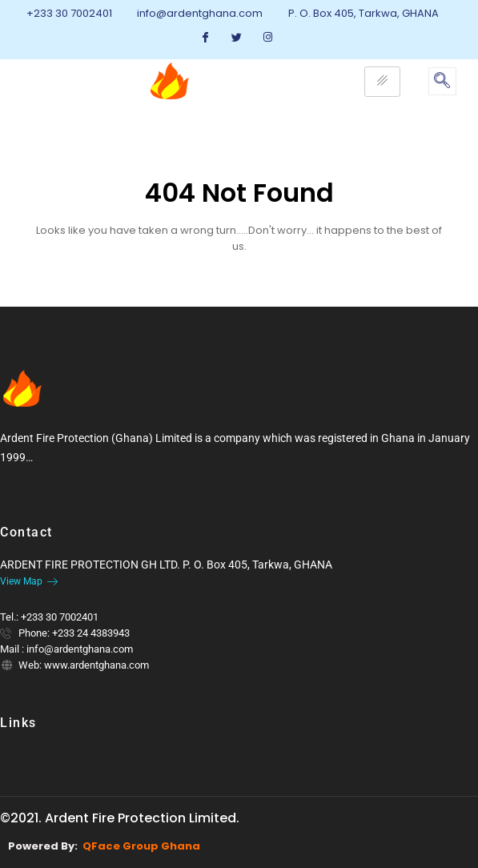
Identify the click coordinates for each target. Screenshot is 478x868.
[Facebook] (206, 38)
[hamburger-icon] (382, 82)
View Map (29, 581)
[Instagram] (268, 38)
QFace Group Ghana (141, 846)
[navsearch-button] (442, 81)
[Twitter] (237, 38)
